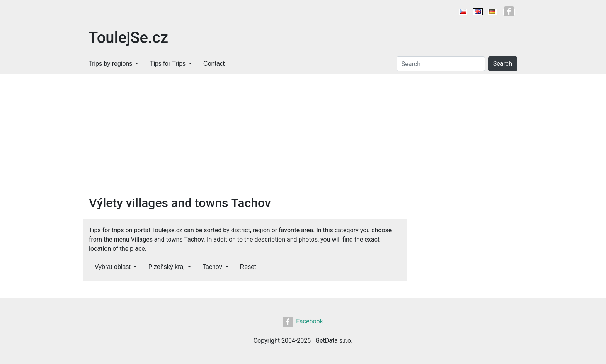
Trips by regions (110, 64)
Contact (214, 64)
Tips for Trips (168, 64)
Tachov (212, 267)
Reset (248, 267)
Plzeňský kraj (167, 267)
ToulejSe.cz (128, 38)
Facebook (303, 321)
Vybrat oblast (113, 267)
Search (503, 64)
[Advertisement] (303, 132)
